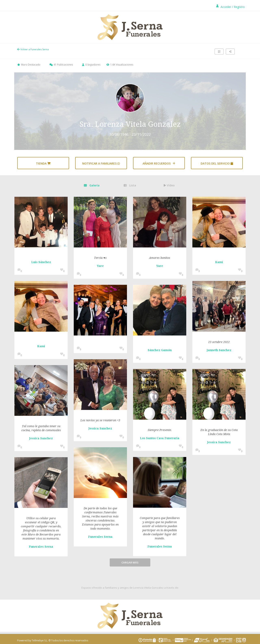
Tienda (43, 163)
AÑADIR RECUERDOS (159, 163)
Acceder (226, 7)
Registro (239, 7)
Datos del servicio (217, 163)
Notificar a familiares (101, 163)
